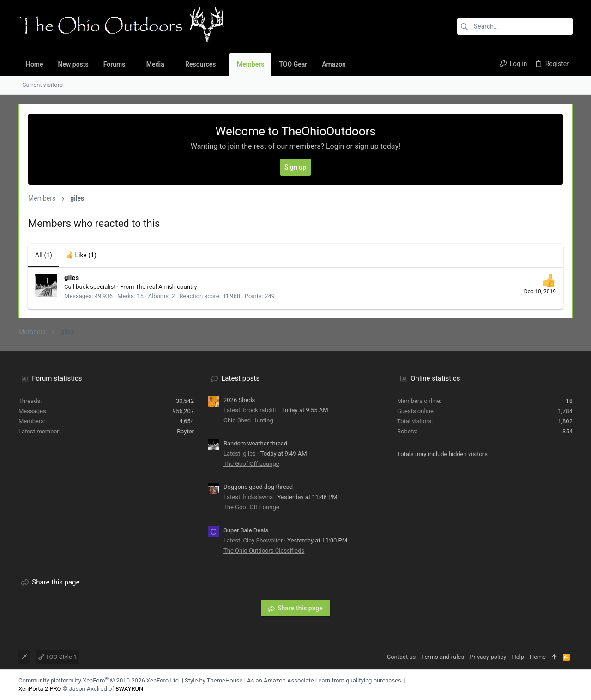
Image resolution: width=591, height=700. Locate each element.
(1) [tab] (44, 255)
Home (538, 657)
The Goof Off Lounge (251, 464)
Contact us (401, 657)
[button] (132, 64)
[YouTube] (568, 685)
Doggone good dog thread (258, 487)
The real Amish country (166, 287)
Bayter (185, 431)
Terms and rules (443, 657)
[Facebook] (555, 685)
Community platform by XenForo (99, 680)
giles (72, 278)
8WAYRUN (129, 689)
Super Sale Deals (246, 530)
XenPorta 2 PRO (40, 689)
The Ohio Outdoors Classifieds (264, 551)
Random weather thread (255, 443)
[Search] (515, 26)
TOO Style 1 (57, 657)
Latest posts (240, 378)
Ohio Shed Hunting (248, 420)
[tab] (81, 256)
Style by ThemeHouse (214, 680)
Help (518, 657)
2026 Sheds (239, 400)
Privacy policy (488, 657)
